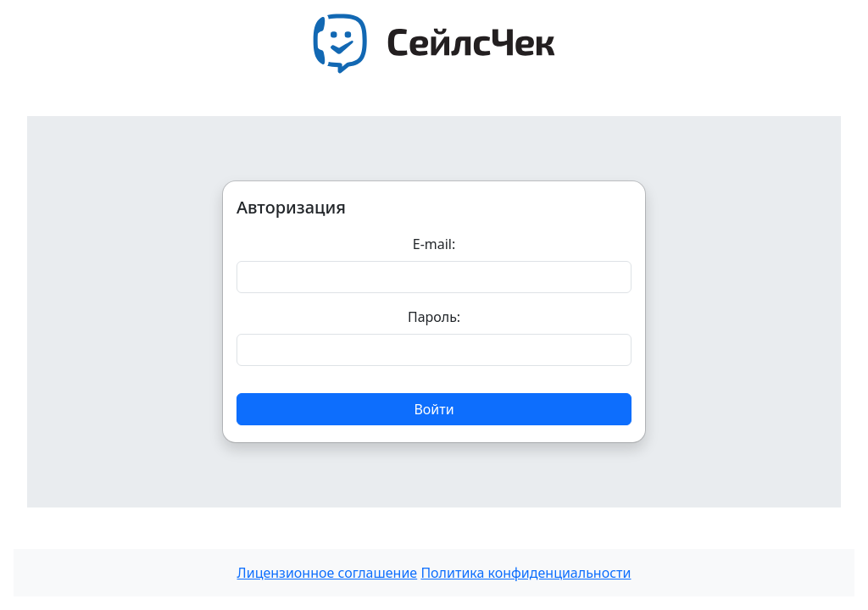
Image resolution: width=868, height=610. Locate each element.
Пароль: (434, 317)
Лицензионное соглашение (328, 573)
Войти (434, 409)
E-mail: (434, 244)
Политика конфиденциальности (526, 573)
